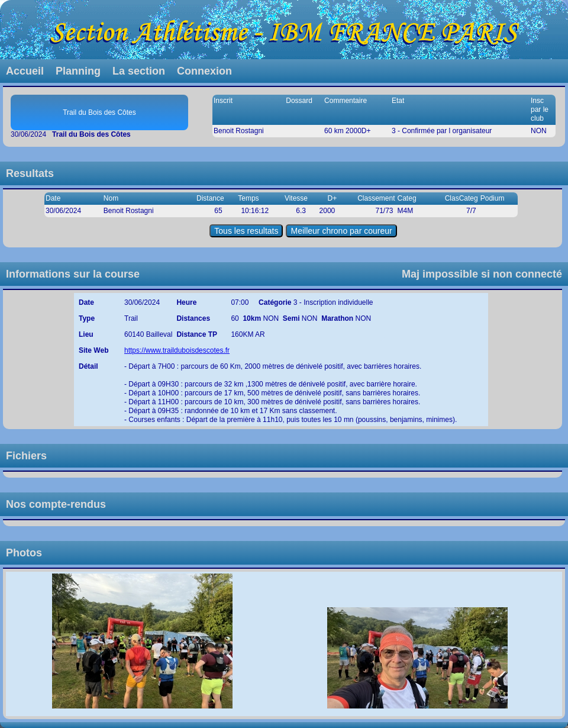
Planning (78, 71)
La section (139, 71)
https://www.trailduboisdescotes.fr (177, 350)
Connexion (204, 71)
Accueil (25, 71)
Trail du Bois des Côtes (99, 112)
